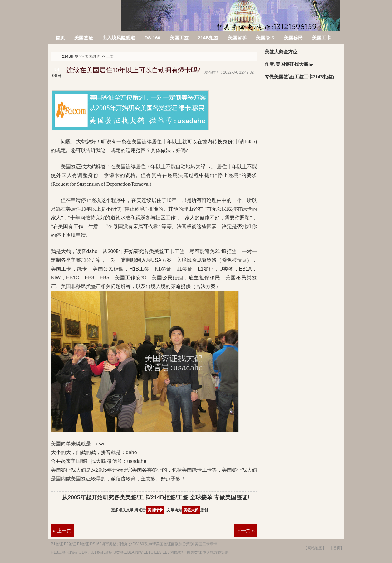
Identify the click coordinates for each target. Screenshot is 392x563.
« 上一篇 (62, 531)
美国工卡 (321, 38)
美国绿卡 (265, 38)
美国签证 (84, 38)
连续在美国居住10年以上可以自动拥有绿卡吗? (133, 70)
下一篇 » (245, 531)
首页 (60, 38)
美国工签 (179, 38)
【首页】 (337, 548)
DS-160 (152, 38)
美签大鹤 (191, 510)
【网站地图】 (315, 548)
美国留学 (237, 38)
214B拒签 (85, 12)
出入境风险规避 (119, 38)
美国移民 (293, 38)
